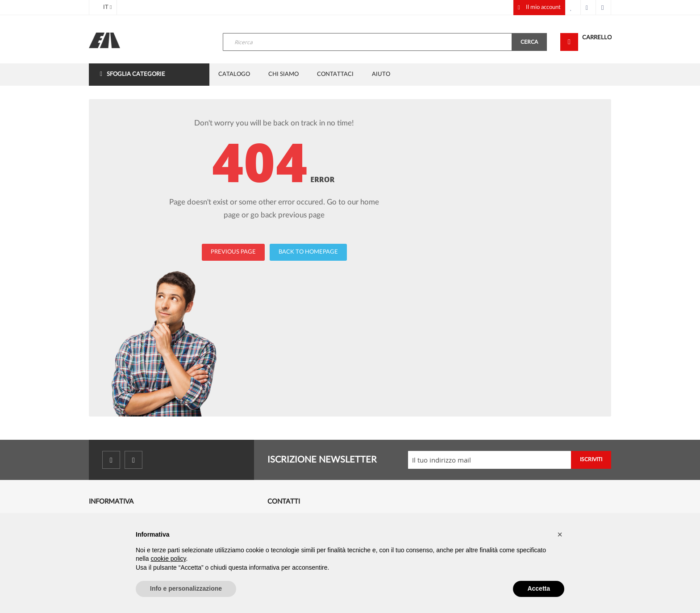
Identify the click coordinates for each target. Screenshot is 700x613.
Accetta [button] (539, 588)
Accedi (604, 8)
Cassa (588, 8)
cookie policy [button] (168, 559)
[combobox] (367, 42)
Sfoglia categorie (136, 74)
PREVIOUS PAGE (233, 252)
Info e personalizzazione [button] (186, 588)
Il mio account (543, 7)
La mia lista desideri (573, 8)
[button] (560, 534)
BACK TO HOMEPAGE (308, 252)
